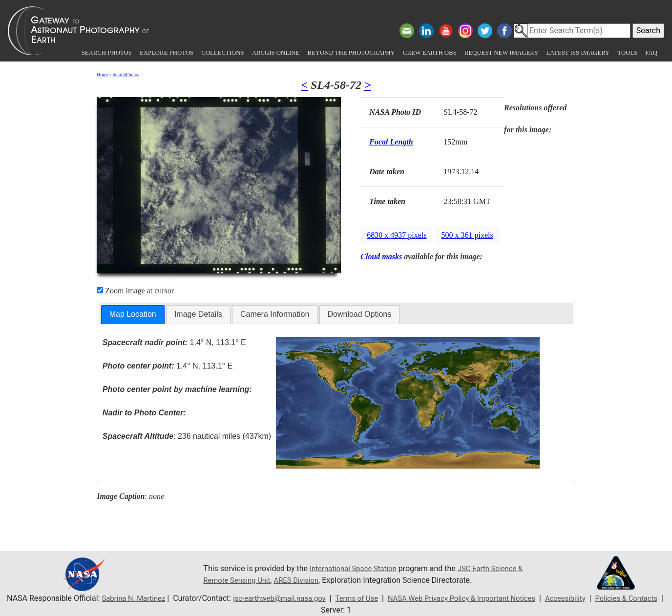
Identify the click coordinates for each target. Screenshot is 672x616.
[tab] (133, 315)
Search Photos (107, 53)
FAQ (651, 53)
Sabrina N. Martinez (138, 598)
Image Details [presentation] (198, 314)
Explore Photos (167, 53)
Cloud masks (381, 257)
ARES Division (340, 580)
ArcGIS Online (276, 53)
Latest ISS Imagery (578, 53)
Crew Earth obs (430, 53)
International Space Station (357, 568)
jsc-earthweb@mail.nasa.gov (291, 598)
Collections (222, 53)
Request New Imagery (502, 53)
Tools (627, 53)
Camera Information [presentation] (275, 314)
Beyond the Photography (351, 53)
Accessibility (597, 598)
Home (103, 74)
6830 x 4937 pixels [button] (397, 235)
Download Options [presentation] (360, 314)
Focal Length (391, 142)
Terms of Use (373, 598)
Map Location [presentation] (133, 314)
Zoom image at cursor (135, 291)
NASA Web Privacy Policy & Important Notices (486, 598)
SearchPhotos (126, 74)
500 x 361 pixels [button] (467, 235)
